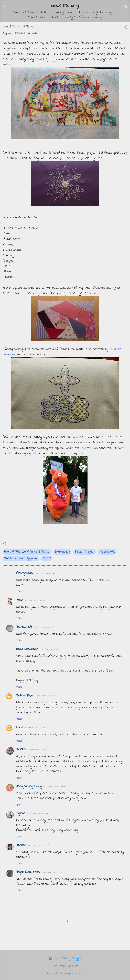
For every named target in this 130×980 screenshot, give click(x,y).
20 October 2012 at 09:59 (39, 845)
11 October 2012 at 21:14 (37, 813)
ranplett (74, 966)
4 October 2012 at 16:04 (44, 627)
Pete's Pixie (25, 696)
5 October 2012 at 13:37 (45, 696)
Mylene (21, 813)
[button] (125, 28)
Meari (20, 600)
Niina (20, 728)
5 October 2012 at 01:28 (49, 649)
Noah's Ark (107, 552)
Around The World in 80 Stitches (27, 552)
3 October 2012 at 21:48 (44, 573)
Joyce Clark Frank (28, 872)
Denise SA (24, 627)
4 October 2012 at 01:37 (35, 600)
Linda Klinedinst (27, 649)
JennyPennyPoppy (29, 786)
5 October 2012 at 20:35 (35, 728)
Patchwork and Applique (21, 559)
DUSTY (21, 750)
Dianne (21, 845)
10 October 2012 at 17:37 (54, 787)
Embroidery (62, 552)
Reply (19, 592)
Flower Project (85, 552)
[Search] (125, 7)
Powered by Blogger (65, 958)
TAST (47, 559)
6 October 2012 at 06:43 (38, 750)
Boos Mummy (65, 6)
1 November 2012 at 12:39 (53, 872)
